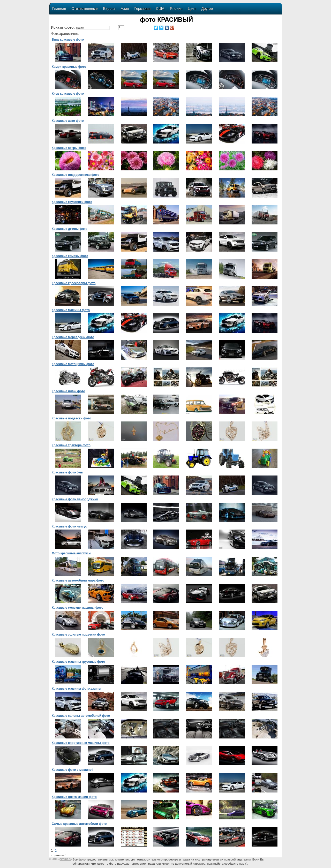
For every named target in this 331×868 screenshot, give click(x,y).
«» (65, 859)
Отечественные (84, 9)
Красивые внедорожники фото (76, 175)
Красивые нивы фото (68, 391)
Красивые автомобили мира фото (78, 580)
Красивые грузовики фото (72, 202)
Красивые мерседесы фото (73, 337)
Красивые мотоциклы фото (73, 364)
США (160, 9)
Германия (143, 9)
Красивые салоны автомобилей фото (81, 716)
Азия (125, 9)
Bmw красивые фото (68, 40)
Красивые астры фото (69, 148)
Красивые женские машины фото (77, 608)
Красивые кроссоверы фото (74, 283)
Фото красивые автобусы (72, 553)
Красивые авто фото (68, 121)
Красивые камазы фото (70, 256)
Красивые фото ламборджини (75, 499)
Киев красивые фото (68, 94)
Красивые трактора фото (71, 445)
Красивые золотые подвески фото (78, 635)
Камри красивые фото (69, 67)
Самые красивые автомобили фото (79, 824)
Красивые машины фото (71, 310)
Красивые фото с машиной (73, 770)
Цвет (192, 9)
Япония (176, 9)
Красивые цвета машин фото (74, 797)
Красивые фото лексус (69, 526)
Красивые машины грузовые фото (78, 662)
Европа (109, 9)
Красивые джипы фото (70, 229)
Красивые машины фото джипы (76, 689)
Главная (59, 9)
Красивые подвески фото (72, 418)
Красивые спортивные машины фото (81, 743)
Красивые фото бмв (67, 472)
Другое (207, 9)
